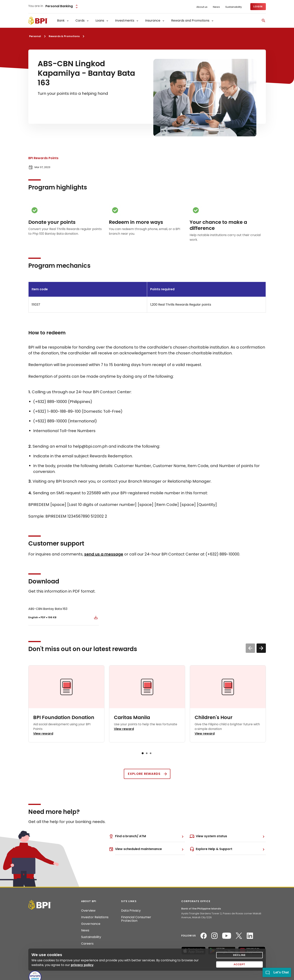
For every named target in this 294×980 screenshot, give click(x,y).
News (216, 7)
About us (202, 7)
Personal (35, 36)
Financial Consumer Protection (136, 919)
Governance (91, 924)
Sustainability (234, 7)
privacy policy (82, 965)
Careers (87, 944)
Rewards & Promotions (64, 36)
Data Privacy (131, 911)
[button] (261, 648)
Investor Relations (95, 917)
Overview (88, 911)
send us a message (104, 554)
